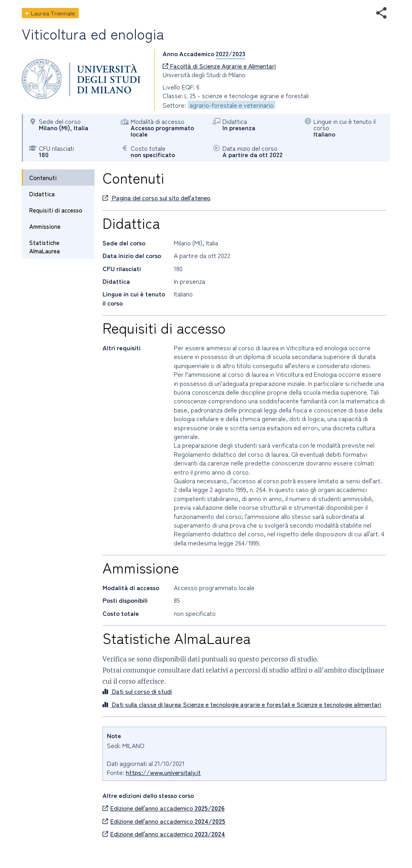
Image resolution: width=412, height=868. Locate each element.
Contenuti (43, 178)
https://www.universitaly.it (163, 772)
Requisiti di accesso (56, 210)
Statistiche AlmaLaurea (45, 247)
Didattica (42, 194)
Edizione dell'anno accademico (163, 808)
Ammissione (45, 226)
